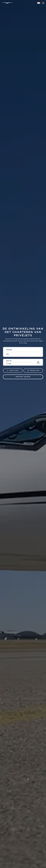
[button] (39, 3)
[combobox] (23, 350)
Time (9, 364)
